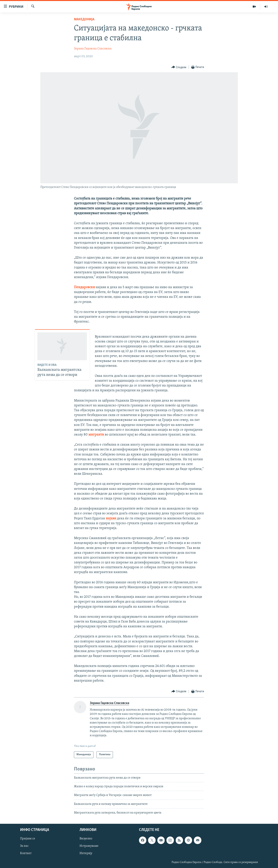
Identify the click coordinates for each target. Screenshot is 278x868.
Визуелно (86, 839)
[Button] (179, 67)
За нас (24, 846)
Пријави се (28, 839)
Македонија (84, 19)
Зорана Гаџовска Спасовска (93, 49)
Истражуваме (89, 846)
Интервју (86, 853)
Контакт (26, 853)
